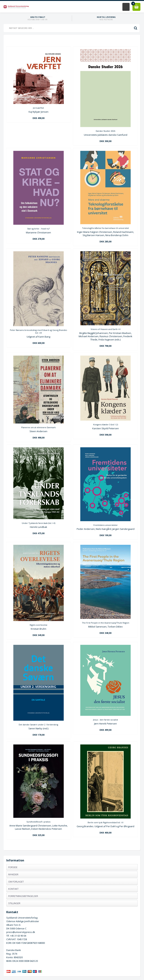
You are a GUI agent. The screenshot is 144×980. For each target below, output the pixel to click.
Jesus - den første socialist (105, 720)
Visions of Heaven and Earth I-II (106, 329)
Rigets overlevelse (39, 625)
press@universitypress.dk (21, 932)
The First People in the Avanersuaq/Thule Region (106, 623)
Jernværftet (38, 108)
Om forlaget (16, 882)
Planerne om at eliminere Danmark (38, 427)
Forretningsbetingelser (23, 896)
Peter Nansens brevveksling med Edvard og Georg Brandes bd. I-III (38, 331)
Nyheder (13, 874)
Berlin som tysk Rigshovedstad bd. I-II (105, 822)
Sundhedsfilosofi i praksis (38, 822)
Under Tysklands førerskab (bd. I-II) (39, 523)
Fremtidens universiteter (106, 525)
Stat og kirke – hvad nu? (38, 229)
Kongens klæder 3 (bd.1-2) (106, 424)
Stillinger (14, 903)
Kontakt (13, 889)
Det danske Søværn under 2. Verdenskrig (38, 725)
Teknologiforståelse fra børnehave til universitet (105, 228)
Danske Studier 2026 (105, 131)
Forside (13, 867)
